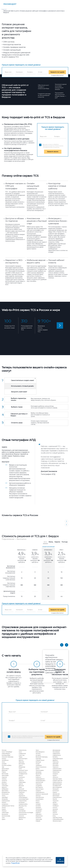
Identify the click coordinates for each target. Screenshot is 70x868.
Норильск (39, 784)
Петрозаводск (23, 797)
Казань (4, 759)
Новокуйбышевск (58, 819)
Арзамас (55, 809)
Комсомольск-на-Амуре (26, 812)
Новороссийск (23, 804)
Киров (4, 809)
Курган (21, 784)
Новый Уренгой (57, 781)
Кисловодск (56, 752)
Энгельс (38, 753)
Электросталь (40, 797)
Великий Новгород (42, 757)
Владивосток (6, 792)
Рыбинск (38, 777)
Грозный (21, 789)
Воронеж (5, 770)
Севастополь (23, 750)
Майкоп (38, 812)
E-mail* (43, 721)
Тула (3, 818)
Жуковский (56, 794)
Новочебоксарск (58, 759)
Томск (4, 796)
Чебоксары (5, 812)
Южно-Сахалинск (41, 767)
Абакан (38, 775)
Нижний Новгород (8, 757)
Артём (55, 802)
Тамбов (21, 794)
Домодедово (56, 750)
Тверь (21, 757)
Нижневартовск (24, 799)
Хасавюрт (39, 811)
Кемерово (5, 799)
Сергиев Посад (57, 818)
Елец (54, 816)
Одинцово (39, 819)
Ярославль (5, 791)
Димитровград (57, 784)
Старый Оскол (40, 760)
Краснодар (5, 775)
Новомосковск (57, 769)
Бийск (38, 769)
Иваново (21, 762)
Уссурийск (39, 786)
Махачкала (5, 794)
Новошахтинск (57, 797)
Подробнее (15, 863)
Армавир (39, 772)
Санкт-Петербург (7, 752)
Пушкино (56, 801)
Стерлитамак (23, 801)
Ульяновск (5, 786)
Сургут (21, 765)
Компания (19, 72)
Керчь (38, 802)
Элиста (55, 812)
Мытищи (38, 762)
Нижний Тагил (23, 770)
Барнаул (4, 784)
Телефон (30, 72)
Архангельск (23, 772)
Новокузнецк (6, 801)
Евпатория (56, 796)
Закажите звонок (53, 152)
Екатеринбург (6, 755)
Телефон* (12, 721)
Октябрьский (57, 786)
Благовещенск (40, 752)
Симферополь (23, 774)
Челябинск (5, 760)
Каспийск (56, 765)
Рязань (4, 802)
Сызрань (38, 791)
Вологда (21, 786)
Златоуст (38, 796)
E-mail (40, 72)
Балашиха (5, 814)
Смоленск (22, 777)
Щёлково (55, 764)
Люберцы (39, 765)
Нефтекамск (56, 753)
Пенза (4, 807)
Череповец (22, 782)
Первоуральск (57, 770)
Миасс (38, 801)
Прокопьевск (40, 770)
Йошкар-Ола (23, 806)
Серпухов (56, 762)
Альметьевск (40, 799)
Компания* (44, 712)
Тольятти (4, 781)
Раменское (56, 772)
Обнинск (55, 777)
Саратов (4, 777)
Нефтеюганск (57, 755)
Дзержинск (22, 818)
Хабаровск (5, 789)
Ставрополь (22, 753)
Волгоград (5, 774)
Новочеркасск (40, 792)
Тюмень (4, 779)
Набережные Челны (8, 806)
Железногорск (57, 821)
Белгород (22, 764)
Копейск (38, 806)
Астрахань (5, 804)
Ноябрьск (56, 806)
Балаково (39, 774)
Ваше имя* (12, 712)
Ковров (38, 821)
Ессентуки (56, 791)
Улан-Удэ (22, 755)
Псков (38, 764)
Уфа (3, 767)
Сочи (20, 752)
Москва (4, 750)
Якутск (21, 779)
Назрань (55, 774)
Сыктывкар (22, 811)
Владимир (22, 767)
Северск (55, 804)
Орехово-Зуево (57, 779)
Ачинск (55, 807)
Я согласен (60, 860)
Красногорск (40, 789)
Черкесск (56, 767)
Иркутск (4, 787)
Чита (20, 769)
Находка (38, 807)
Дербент (55, 760)
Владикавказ (23, 791)
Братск (21, 819)
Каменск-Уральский (42, 794)
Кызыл (55, 775)
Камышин (56, 789)
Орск (37, 750)
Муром (55, 792)
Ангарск (38, 755)
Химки (21, 807)
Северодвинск (40, 779)
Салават (38, 804)
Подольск (22, 792)
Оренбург (5, 797)
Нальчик (21, 816)
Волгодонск (39, 787)
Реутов (55, 799)
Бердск (55, 811)
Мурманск (22, 796)
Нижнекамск (23, 814)
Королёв (38, 759)
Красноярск (5, 769)
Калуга (21, 775)
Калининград (6, 816)
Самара (4, 764)
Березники (39, 816)
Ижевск (4, 782)
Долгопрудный (57, 787)
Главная (4, 9)
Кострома (22, 802)
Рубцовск (39, 814)
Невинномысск (57, 782)
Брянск (21, 760)
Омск (3, 762)
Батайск (55, 757)
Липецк (4, 811)
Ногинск (55, 814)
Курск (4, 819)
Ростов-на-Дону (7, 765)
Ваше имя (8, 72)
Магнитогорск (23, 759)
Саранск (21, 781)
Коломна (38, 818)
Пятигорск (39, 809)
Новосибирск (6, 753)
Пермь (4, 772)
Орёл (20, 787)
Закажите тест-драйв (57, 72)
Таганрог (21, 809)
